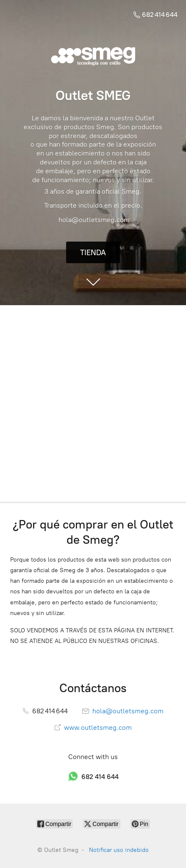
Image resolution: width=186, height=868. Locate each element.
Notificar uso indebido (119, 850)
